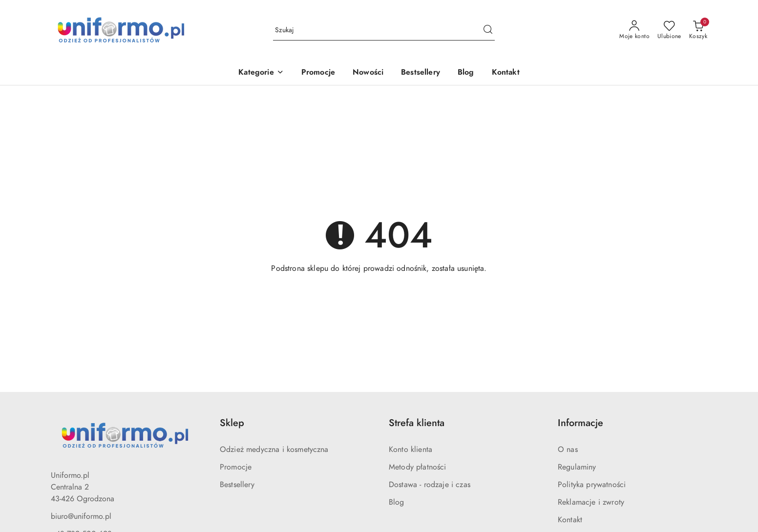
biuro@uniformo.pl (81, 516)
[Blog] (466, 73)
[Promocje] (318, 73)
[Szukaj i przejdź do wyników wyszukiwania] (488, 30)
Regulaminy (577, 467)
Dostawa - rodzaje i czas (430, 485)
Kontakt (570, 520)
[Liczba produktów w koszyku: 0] (698, 30)
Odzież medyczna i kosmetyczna (274, 450)
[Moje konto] (634, 30)
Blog (397, 502)
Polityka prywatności (592, 485)
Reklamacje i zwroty (591, 502)
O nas (568, 450)
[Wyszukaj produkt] (384, 31)
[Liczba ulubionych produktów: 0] (669, 30)
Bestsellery (237, 485)
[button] (261, 73)
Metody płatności (418, 467)
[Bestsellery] (421, 73)
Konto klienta (411, 450)
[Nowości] (368, 73)
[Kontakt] (506, 73)
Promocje (236, 467)
